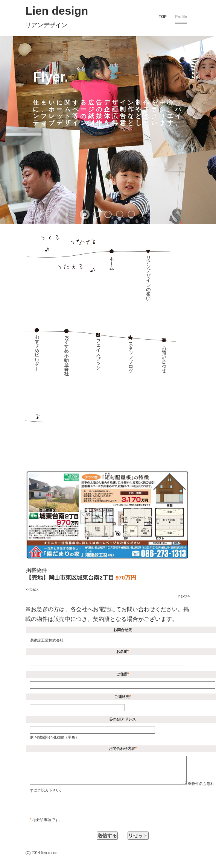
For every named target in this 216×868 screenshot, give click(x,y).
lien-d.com (50, 858)
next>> (184, 596)
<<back (32, 590)
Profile (181, 17)
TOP (163, 17)
